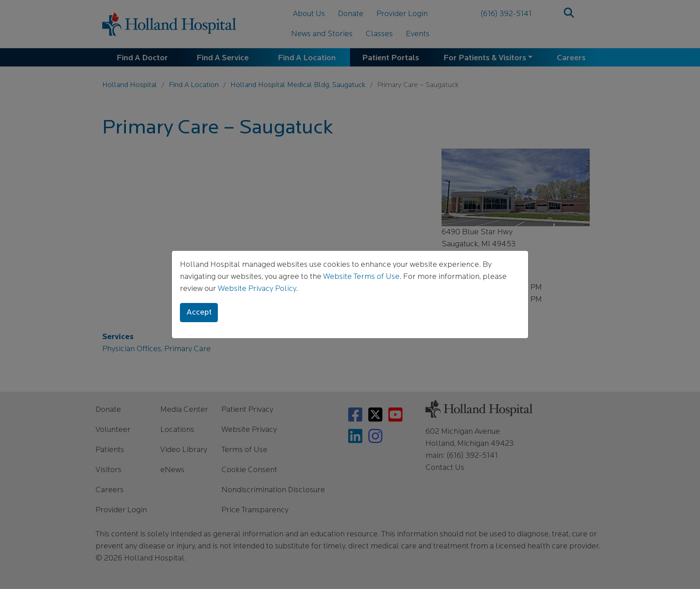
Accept (199, 313)
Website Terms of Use (361, 277)
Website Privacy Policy (257, 289)
